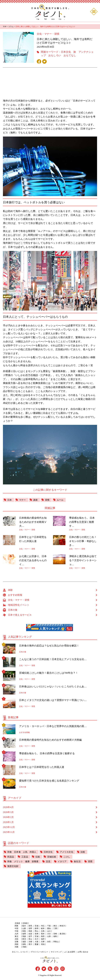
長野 (30, 929)
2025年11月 (9, 832)
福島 (55, 937)
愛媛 (36, 945)
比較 (86, 852)
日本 (10, 500)
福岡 (24, 934)
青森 (24, 937)
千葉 (49, 926)
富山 (30, 939)
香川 (30, 945)
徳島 (24, 945)
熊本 (43, 934)
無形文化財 (25, 866)
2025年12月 (9, 827)
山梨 (24, 929)
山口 (49, 931)
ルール (61, 500)
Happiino (43, 975)
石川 (36, 939)
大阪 (36, 942)
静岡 (36, 929)
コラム (11, 27)
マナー (23, 500)
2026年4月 (8, 807)
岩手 (30, 937)
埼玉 (43, 926)
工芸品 (25, 857)
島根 (30, 931)
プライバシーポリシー (39, 952)
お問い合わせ (83, 952)
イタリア (64, 862)
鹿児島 (62, 934)
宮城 (36, 937)
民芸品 (11, 857)
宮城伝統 (53, 857)
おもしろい (55, 55)
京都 (30, 942)
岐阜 (43, 929)
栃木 (24, 926)
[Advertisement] (50, 85)
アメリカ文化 (69, 852)
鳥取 (24, 931)
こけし (69, 857)
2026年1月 (8, 822)
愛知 (49, 929)
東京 (55, 926)
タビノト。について (20, 952)
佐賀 (30, 934)
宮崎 (55, 934)
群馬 (30, 926)
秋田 (43, 937)
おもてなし (70, 55)
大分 (49, 934)
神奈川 (62, 926)
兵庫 (43, 942)
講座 (36, 500)
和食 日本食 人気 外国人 (23, 852)
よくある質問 (69, 952)
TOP (5, 27)
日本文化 (66, 52)
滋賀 (24, 942)
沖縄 (24, 947)
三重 (55, 929)
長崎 (36, 934)
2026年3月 (8, 812)
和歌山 (56, 942)
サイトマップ (56, 952)
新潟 (24, 939)
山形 (49, 937)
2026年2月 (8, 817)
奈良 (49, 942)
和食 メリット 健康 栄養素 (24, 862)
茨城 (36, 926)
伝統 (39, 857)
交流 (50, 862)
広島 (43, 931)
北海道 (25, 923)
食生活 (80, 862)
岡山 (36, 931)
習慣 (48, 500)
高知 (43, 945)
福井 (43, 939)
